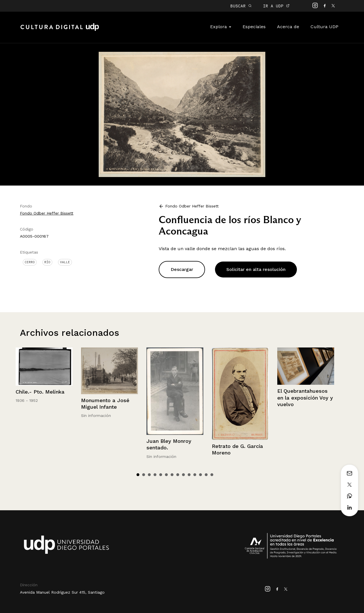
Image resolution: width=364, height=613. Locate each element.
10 (189, 475)
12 (200, 475)
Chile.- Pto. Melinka (40, 392)
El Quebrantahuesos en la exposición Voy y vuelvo (305, 398)
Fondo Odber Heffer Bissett (47, 213)
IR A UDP (276, 6)
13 (206, 475)
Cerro (30, 262)
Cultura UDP (324, 27)
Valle (65, 262)
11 (195, 475)
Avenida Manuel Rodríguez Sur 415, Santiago (62, 592)
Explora (221, 27)
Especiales (254, 27)
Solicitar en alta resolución (256, 269)
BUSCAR (241, 6)
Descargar (182, 269)
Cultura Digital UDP (60, 30)
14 (212, 475)
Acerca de (288, 27)
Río (47, 262)
